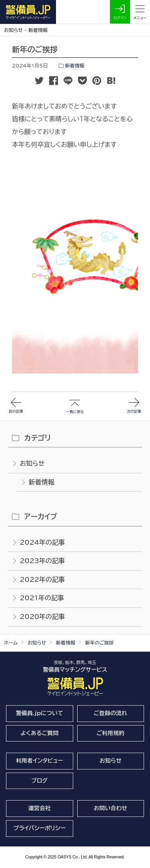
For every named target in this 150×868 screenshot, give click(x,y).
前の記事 (16, 277)
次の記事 (134, 277)
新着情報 (75, 65)
